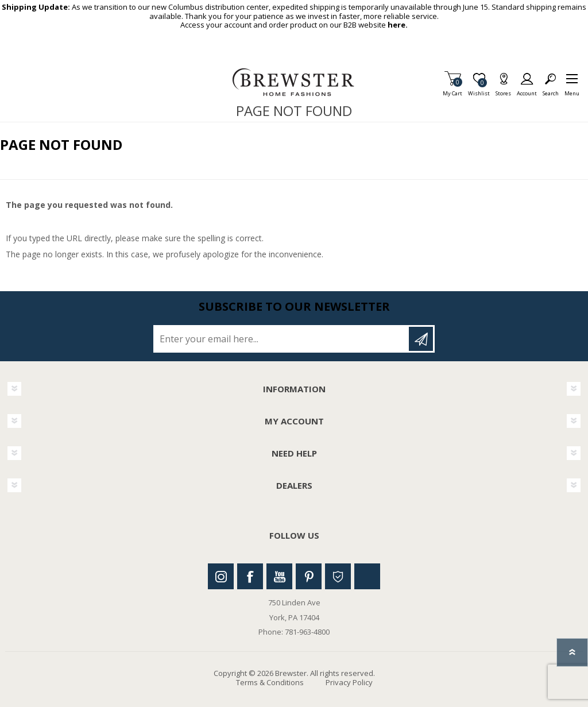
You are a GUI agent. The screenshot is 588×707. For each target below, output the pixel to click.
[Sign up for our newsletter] (282, 339)
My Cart (452, 90)
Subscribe (421, 339)
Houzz (338, 576)
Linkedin (367, 576)
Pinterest (309, 576)
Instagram (221, 576)
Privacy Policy (349, 682)
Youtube (279, 576)
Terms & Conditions (270, 682)
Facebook (250, 576)
